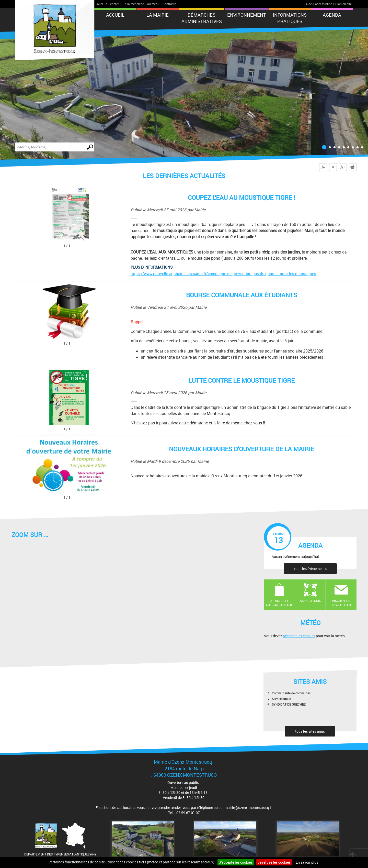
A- (323, 167)
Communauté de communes (291, 693)
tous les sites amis (310, 731)
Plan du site (343, 4)
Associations (310, 601)
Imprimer (353, 167)
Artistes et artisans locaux (279, 603)
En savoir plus (307, 862)
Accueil (115, 15)
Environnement (247, 15)
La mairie (158, 15)
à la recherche (134, 4)
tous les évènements (310, 569)
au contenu (114, 4)
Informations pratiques (290, 18)
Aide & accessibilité (319, 4)
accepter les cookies (299, 636)
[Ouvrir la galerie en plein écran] (73, 246)
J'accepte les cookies (236, 862)
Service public (281, 699)
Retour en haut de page (353, 855)
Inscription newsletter (341, 603)
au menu (153, 4)
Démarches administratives (202, 18)
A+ (343, 167)
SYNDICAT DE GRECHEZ (289, 704)
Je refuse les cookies (274, 862)
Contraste (169, 4)
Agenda (332, 15)
